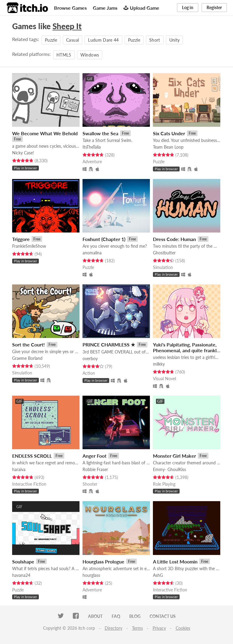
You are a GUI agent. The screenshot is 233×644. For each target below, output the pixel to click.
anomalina (92, 253)
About (95, 616)
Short (155, 40)
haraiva (19, 469)
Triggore (21, 239)
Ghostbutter (164, 253)
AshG (158, 575)
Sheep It (67, 26)
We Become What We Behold (45, 133)
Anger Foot (95, 456)
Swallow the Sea (100, 133)
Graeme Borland (27, 358)
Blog (135, 616)
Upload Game (141, 8)
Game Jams (105, 8)
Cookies (183, 628)
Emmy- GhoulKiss (169, 469)
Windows (90, 55)
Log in (188, 7)
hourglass (91, 575)
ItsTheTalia (92, 147)
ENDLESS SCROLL (32, 456)
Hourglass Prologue (103, 561)
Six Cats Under (169, 133)
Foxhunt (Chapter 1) (104, 239)
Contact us (163, 616)
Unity (175, 40)
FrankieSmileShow (29, 246)
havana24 (21, 575)
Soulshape (23, 561)
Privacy (159, 628)
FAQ (116, 616)
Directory (113, 628)
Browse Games (70, 8)
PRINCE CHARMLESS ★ (109, 344)
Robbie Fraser (95, 469)
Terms (137, 628)
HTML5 (64, 55)
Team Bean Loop (168, 147)
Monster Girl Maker (174, 456)
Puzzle (51, 40)
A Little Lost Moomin (175, 561)
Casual (73, 40)
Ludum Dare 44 (103, 40)
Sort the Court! (29, 344)
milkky (159, 364)
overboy (90, 358)
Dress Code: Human (174, 239)
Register (214, 7)
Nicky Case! (23, 153)
